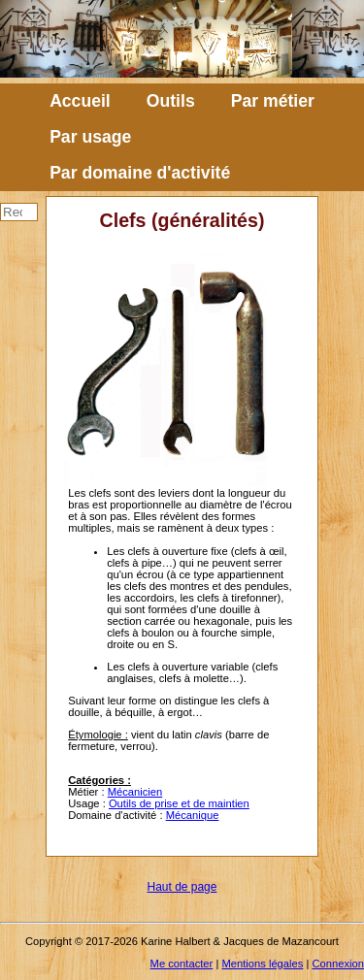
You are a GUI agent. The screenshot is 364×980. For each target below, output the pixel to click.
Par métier (273, 101)
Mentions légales (262, 964)
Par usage (90, 137)
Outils (171, 101)
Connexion (339, 964)
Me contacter (182, 964)
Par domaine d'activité (140, 173)
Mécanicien (135, 792)
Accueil (80, 101)
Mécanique (193, 815)
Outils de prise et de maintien (179, 803)
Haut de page (182, 887)
